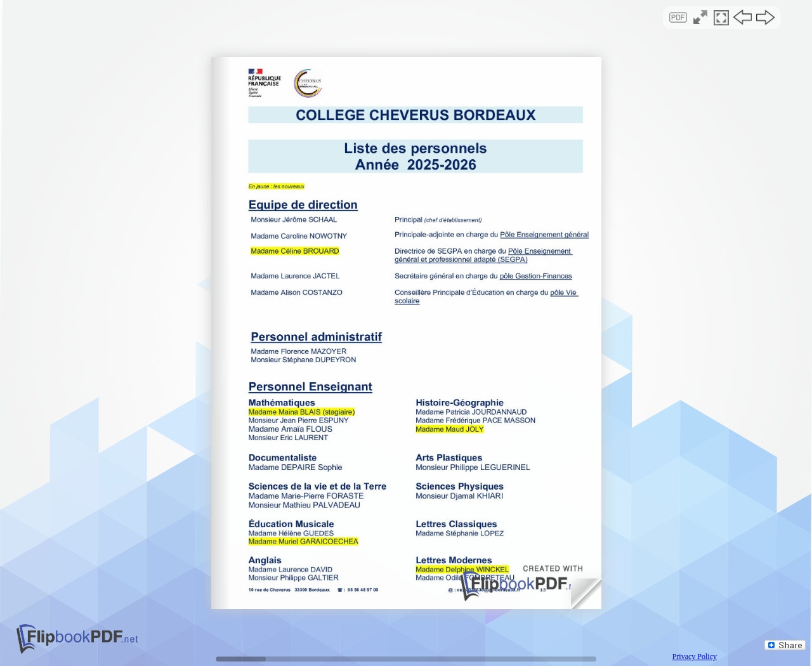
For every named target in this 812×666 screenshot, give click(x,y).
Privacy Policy (695, 656)
